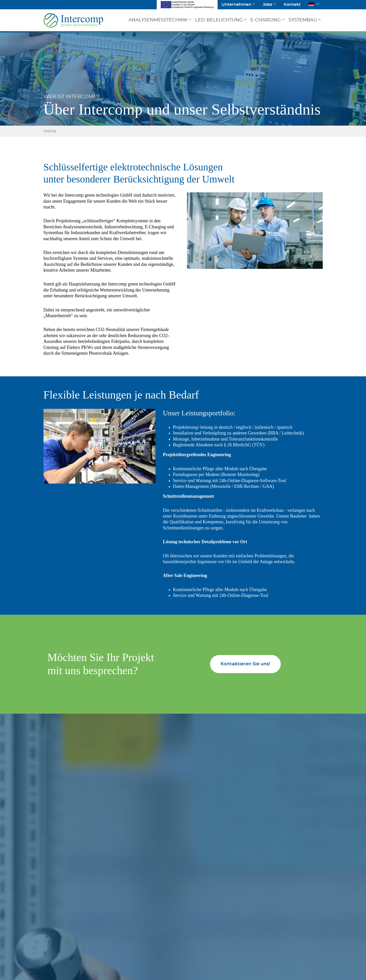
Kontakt (292, 5)
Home (50, 131)
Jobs (268, 5)
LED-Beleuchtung (219, 20)
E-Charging (266, 20)
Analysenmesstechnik (158, 20)
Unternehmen (236, 5)
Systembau (303, 20)
